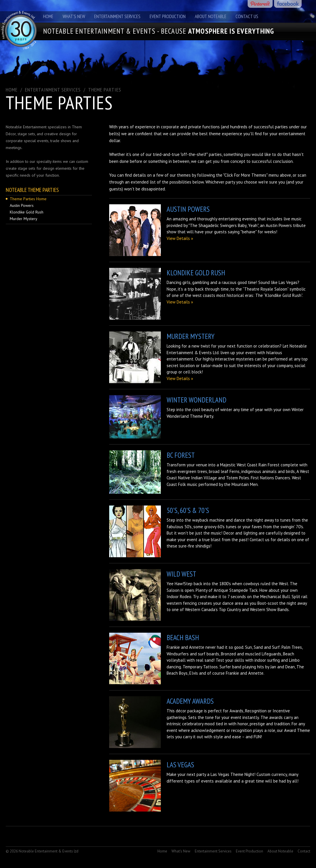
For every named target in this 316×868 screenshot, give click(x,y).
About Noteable (211, 16)
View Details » (180, 238)
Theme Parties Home (28, 199)
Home (48, 16)
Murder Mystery (24, 219)
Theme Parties (105, 90)
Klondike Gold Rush (27, 212)
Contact (304, 851)
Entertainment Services (117, 16)
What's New (74, 16)
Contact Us (247, 16)
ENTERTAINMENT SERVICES (53, 90)
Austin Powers (22, 205)
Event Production (168, 16)
